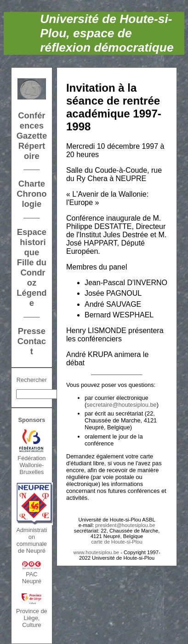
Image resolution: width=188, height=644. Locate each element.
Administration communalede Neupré (31, 540)
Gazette (32, 136)
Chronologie (31, 199)
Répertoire (32, 151)
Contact (32, 346)
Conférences (31, 120)
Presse (32, 331)
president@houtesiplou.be (125, 525)
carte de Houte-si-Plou (117, 542)
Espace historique (32, 242)
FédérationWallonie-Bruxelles (31, 465)
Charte (32, 184)
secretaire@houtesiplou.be (121, 405)
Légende (31, 298)
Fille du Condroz (32, 272)
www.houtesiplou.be (97, 552)
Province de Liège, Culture (32, 618)
